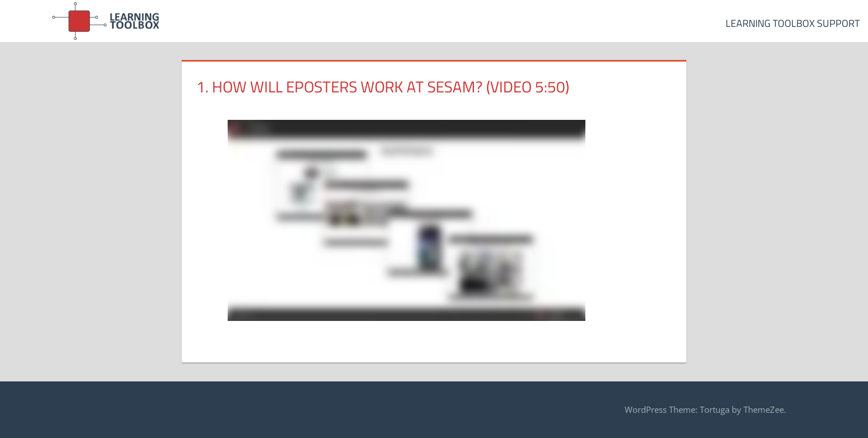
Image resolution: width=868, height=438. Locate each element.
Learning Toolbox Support (793, 23)
